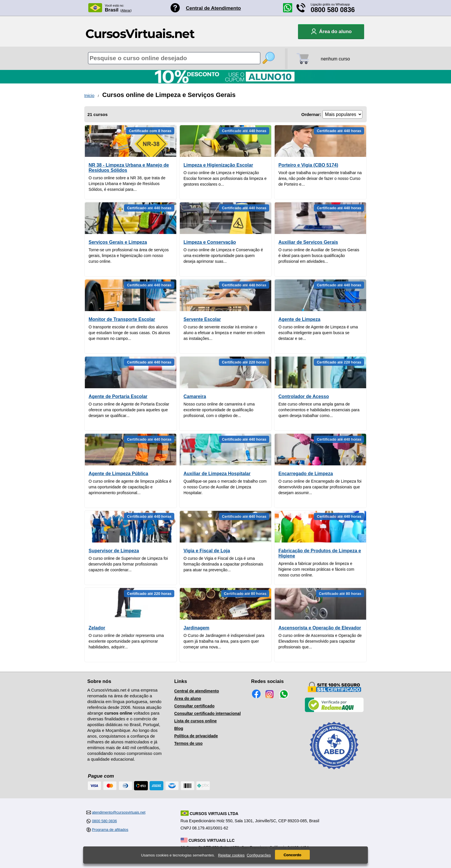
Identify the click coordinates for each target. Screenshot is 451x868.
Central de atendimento (197, 691)
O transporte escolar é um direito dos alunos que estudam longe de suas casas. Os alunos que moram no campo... (129, 333)
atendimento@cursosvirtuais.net (119, 812)
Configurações (259, 855)
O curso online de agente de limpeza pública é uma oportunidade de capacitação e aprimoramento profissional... (130, 487)
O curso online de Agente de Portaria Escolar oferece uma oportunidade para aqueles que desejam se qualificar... (129, 410)
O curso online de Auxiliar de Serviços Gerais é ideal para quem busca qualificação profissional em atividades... (319, 256)
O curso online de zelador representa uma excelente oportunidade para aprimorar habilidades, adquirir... (126, 641)
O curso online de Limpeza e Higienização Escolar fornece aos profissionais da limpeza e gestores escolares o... (225, 178)
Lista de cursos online (196, 721)
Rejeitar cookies (231, 855)
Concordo (292, 855)
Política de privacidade (196, 736)
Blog (179, 728)
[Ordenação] (342, 114)
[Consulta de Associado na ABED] (334, 772)
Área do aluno (188, 698)
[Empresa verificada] (334, 711)
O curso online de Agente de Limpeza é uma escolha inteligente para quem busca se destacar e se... (318, 333)
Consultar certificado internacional (208, 713)
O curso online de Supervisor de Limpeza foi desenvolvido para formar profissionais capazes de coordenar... (128, 564)
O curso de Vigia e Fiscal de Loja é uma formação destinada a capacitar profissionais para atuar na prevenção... (223, 564)
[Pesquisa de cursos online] (174, 58)
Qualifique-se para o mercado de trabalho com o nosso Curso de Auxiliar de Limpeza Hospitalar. (225, 487)
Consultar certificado (194, 706)
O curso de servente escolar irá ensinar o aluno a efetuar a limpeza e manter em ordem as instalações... (224, 333)
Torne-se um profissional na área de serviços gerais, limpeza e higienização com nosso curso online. (129, 256)
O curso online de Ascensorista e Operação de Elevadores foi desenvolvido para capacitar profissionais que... (320, 641)
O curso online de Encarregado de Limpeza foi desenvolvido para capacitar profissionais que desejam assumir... (320, 487)
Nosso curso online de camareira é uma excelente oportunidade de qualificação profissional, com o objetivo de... (219, 410)
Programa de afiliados (110, 830)
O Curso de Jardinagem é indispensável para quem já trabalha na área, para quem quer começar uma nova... (224, 641)
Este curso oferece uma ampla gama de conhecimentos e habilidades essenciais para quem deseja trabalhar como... (319, 410)
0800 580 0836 (333, 10)
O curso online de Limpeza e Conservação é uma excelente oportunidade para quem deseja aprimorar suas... (223, 256)
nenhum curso (335, 59)
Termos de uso (189, 743)
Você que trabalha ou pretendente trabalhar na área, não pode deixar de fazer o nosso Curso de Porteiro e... (320, 178)
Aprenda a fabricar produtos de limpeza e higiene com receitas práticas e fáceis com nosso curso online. (316, 569)
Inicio (89, 95)
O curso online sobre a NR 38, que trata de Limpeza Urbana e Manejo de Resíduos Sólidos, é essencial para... (127, 184)
